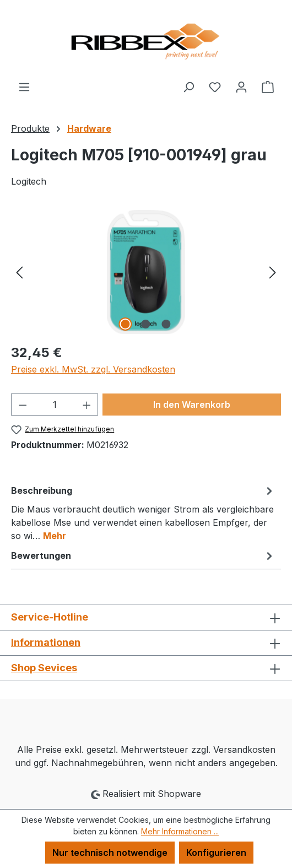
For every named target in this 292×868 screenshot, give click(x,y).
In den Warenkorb (192, 405)
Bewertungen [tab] (143, 556)
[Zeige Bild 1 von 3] (126, 324)
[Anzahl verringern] (23, 405)
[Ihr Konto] (241, 87)
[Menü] (24, 87)
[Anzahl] (55, 405)
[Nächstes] (273, 272)
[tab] (143, 513)
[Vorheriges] (19, 272)
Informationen (46, 642)
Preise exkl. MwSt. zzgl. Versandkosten (93, 369)
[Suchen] (188, 87)
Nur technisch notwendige (110, 853)
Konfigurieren (216, 853)
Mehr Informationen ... (180, 831)
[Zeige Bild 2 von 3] (146, 324)
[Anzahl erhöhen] (87, 405)
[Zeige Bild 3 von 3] (166, 324)
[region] (146, 272)
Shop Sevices (44, 668)
